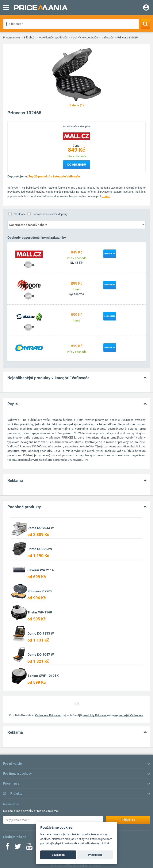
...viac (106, 196)
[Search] (145, 24)
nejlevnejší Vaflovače (129, 715)
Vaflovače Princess (48, 715)
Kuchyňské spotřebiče (85, 37)
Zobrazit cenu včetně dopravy (50, 214)
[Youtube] (29, 848)
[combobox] (76, 225)
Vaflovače (108, 37)
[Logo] (77, 136)
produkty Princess (95, 715)
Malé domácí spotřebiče (53, 37)
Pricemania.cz (12, 37)
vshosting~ (96, 866)
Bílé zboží (29, 37)
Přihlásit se (128, 820)
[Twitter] (18, 848)
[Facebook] (7, 848)
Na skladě (20, 214)
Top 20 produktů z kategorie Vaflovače (54, 176)
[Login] (146, 8)
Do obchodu (77, 165)
